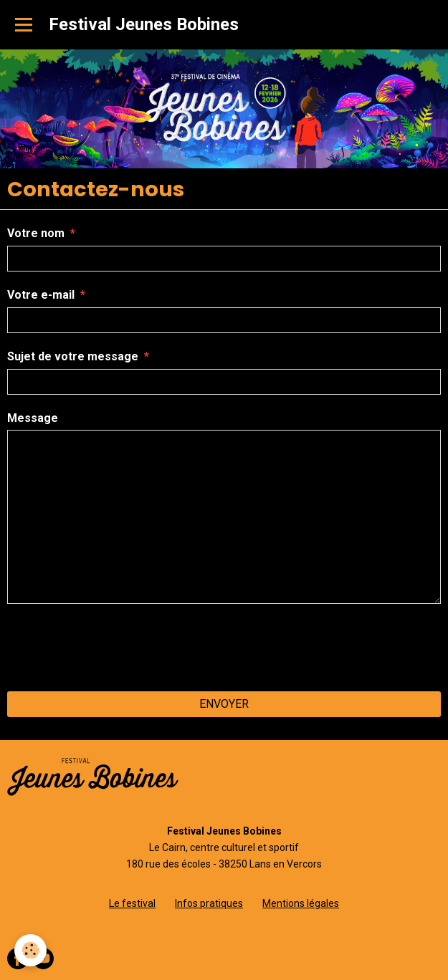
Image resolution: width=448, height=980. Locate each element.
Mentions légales (301, 903)
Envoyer (224, 704)
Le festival (132, 903)
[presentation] (116, 648)
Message (33, 418)
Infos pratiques (209, 903)
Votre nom (36, 233)
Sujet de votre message (73, 356)
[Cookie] (30, 950)
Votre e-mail (41, 295)
